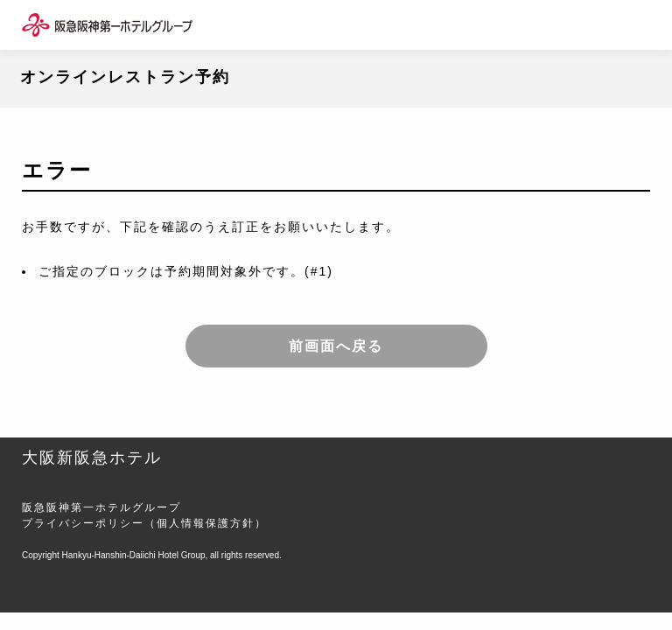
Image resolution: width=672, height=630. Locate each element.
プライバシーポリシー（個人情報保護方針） (144, 523)
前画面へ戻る (336, 346)
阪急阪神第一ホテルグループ (101, 507)
